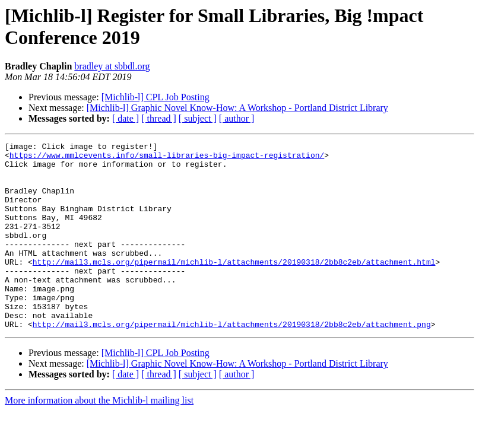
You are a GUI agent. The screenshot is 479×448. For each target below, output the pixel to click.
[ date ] (126, 118)
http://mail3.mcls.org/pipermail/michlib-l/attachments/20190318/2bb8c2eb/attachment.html (234, 287)
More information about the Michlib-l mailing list (99, 438)
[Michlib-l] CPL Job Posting (156, 97)
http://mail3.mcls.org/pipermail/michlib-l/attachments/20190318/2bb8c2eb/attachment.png (232, 361)
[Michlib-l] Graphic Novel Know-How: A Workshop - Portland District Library (237, 108)
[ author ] (237, 118)
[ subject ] (198, 118)
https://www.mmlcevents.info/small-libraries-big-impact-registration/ (167, 158)
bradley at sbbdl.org (112, 66)
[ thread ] (159, 118)
